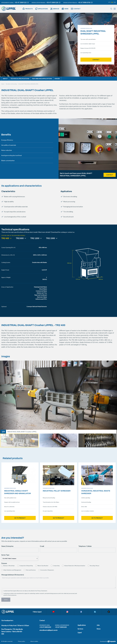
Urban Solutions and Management (12, 570)
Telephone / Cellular (85, 546)
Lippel (80, 632)
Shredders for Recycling (11, 84)
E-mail (42, 546)
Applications (82, 625)
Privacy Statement (42, 591)
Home (3, 84)
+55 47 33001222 (22, 2)
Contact (96, 60)
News (99, 629)
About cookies (34, 641)
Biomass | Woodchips (9, 566)
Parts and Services (31, 570)
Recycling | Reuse (95, 566)
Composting (56, 566)
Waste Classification (43, 566)
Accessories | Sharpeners (47, 570)
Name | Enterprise (7, 546)
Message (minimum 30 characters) (13, 575)
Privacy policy (21, 641)
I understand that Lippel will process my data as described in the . (25, 591)
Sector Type (5, 555)
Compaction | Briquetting (26, 566)
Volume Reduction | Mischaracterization (75, 566)
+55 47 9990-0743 (85, 2)
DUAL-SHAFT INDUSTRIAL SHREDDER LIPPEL (28, 84)
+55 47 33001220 (53, 2)
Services (80, 629)
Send (6, 600)
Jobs (98, 625)
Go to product (20, 518)
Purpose (4, 563)
